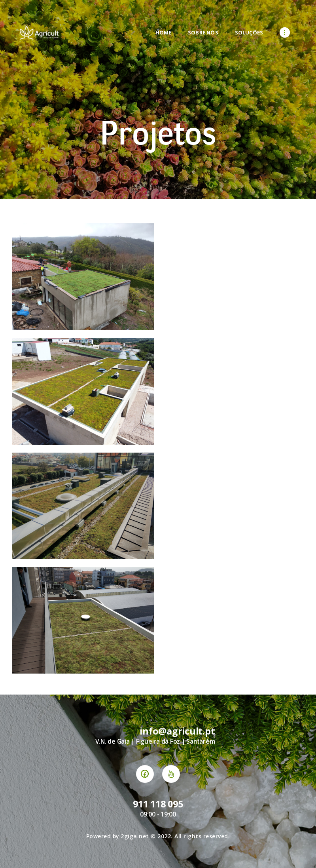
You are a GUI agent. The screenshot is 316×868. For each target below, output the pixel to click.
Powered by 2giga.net (118, 836)
